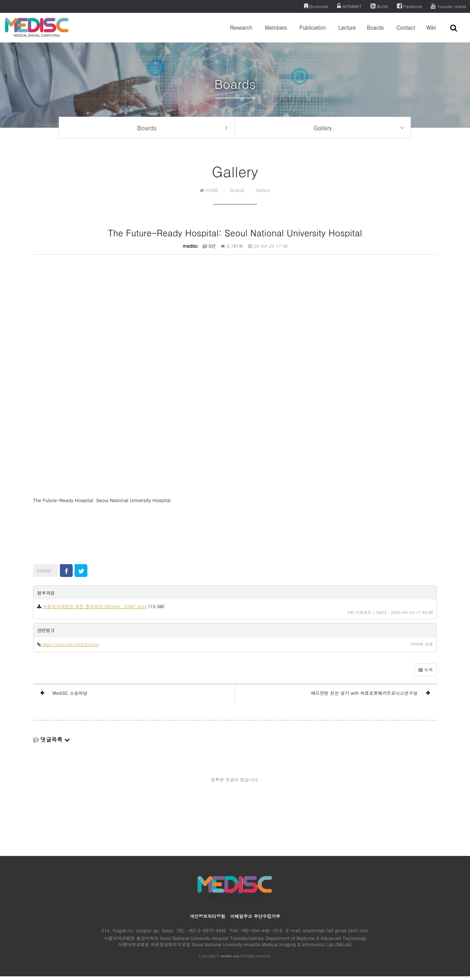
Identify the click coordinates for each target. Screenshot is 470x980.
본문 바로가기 (0, 0)
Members (276, 33)
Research (241, 33)
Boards (375, 33)
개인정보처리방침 (207, 920)
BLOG (379, 6)
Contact (406, 33)
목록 (426, 673)
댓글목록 (51, 743)
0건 (209, 249)
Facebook (410, 6)
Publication (312, 33)
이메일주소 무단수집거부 (255, 920)
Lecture (347, 33)
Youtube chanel (449, 6)
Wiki (431, 33)
